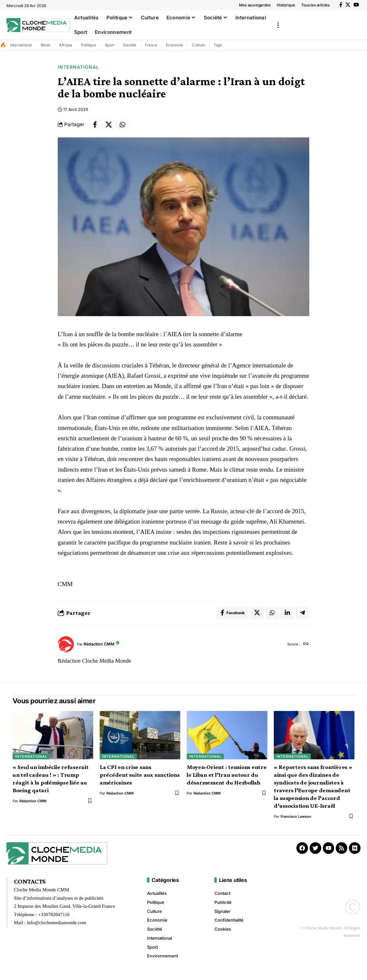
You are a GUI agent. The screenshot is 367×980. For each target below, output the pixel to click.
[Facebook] (341, 5)
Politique (89, 45)
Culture (198, 45)
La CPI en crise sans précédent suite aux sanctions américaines (140, 775)
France (151, 45)
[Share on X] (109, 125)
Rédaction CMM (99, 644)
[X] (348, 5)
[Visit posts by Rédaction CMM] (66, 644)
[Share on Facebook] (95, 125)
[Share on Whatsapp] (123, 125)
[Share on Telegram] (303, 613)
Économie (174, 45)
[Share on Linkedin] (287, 613)
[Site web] (306, 644)
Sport (110, 45)
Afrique (66, 45)
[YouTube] (356, 5)
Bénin (46, 45)
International (21, 45)
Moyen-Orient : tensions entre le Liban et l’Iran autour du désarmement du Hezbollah (227, 775)
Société (129, 45)
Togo (218, 45)
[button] (278, 25)
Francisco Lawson (296, 816)
